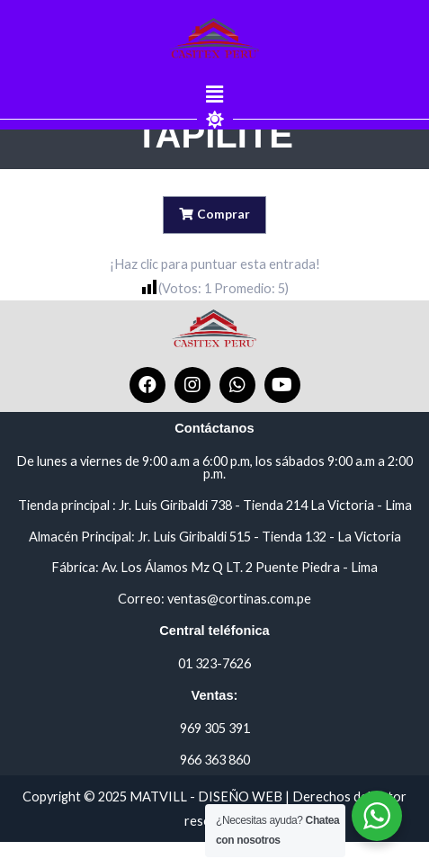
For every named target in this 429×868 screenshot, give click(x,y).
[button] (214, 95)
